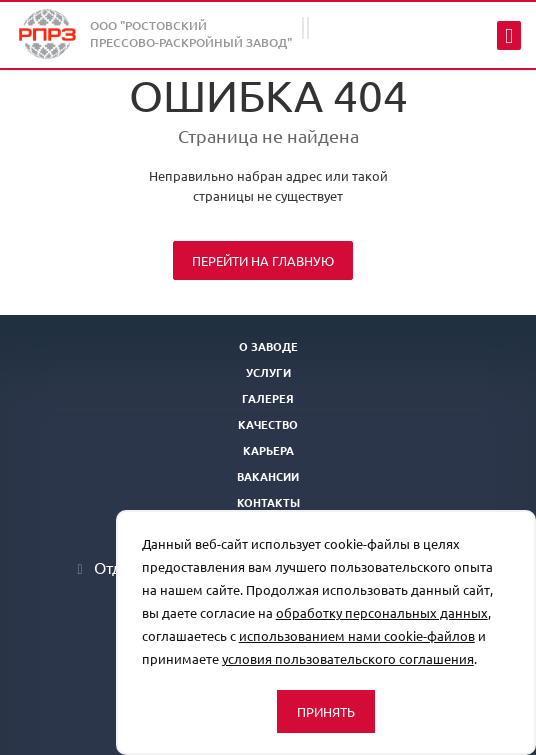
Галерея (268, 398)
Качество (268, 424)
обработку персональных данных (382, 612)
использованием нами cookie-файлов (357, 635)
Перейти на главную (263, 260)
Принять (326, 711)
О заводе (268, 346)
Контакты (268, 502)
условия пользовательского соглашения (348, 658)
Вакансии (268, 476)
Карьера (268, 450)
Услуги (268, 372)
